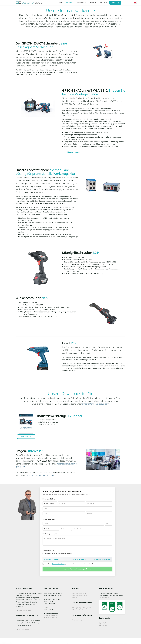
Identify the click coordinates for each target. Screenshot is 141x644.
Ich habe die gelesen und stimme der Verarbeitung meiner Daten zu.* (71, 563)
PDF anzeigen (26, 437)
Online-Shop (115, 3)
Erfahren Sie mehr (73, 152)
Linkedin (103, 623)
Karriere (74, 597)
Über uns (102, 3)
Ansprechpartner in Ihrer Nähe (40, 475)
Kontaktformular (50, 617)
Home (61, 3)
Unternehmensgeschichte (80, 595)
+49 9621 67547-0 (51, 615)
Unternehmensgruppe (79, 593)
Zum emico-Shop (23, 629)
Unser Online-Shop (23, 610)
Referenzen (92, 3)
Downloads (81, 3)
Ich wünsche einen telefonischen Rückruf (57, 553)
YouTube (103, 625)
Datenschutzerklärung (59, 563)
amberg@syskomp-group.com (95, 404)
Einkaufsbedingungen (79, 620)
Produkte (69, 3)
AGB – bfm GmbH (77, 609)
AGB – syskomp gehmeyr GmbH (82, 607)
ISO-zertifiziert (104, 597)
